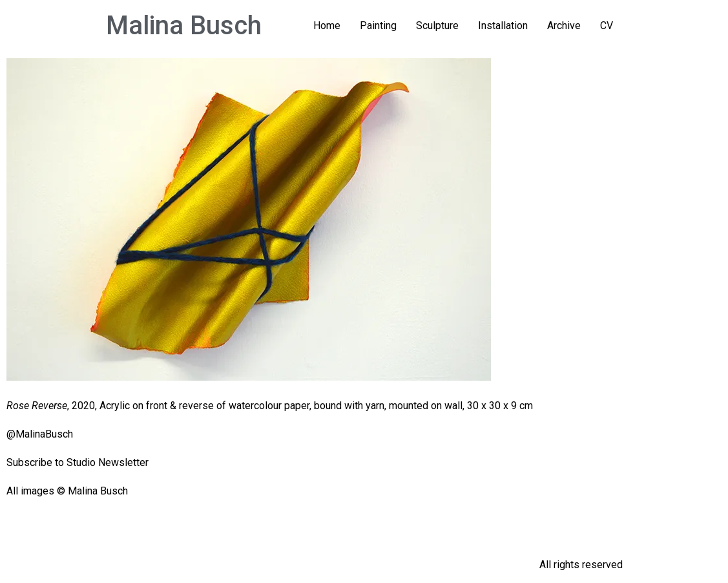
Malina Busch (184, 26)
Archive (564, 26)
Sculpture (437, 26)
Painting (378, 26)
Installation (503, 26)
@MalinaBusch (40, 434)
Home (327, 26)
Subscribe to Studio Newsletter (78, 462)
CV (607, 26)
